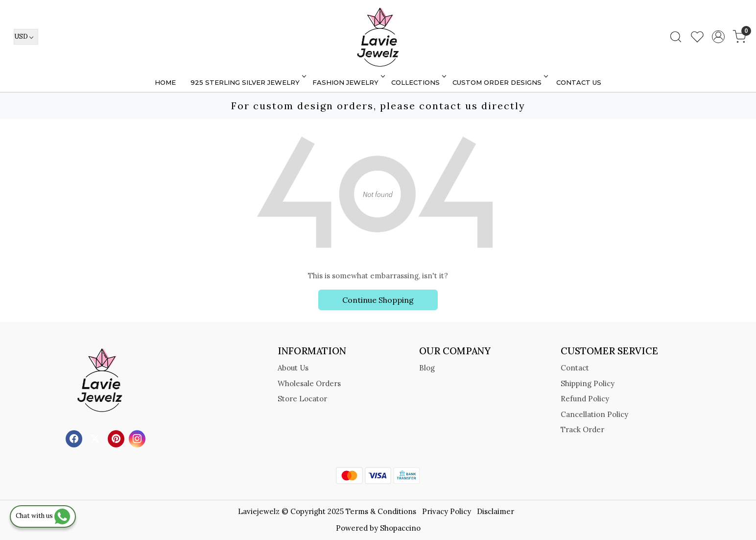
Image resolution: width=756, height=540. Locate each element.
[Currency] (26, 37)
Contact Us (579, 82)
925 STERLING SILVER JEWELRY (248, 82)
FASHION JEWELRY (348, 82)
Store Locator (302, 399)
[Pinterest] (117, 438)
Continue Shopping (378, 300)
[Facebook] (75, 438)
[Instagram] (138, 438)
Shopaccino (400, 528)
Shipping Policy (588, 383)
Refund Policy (585, 399)
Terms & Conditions (381, 511)
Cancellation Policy (594, 414)
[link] (676, 37)
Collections (418, 82)
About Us (293, 368)
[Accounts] (718, 37)
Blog (427, 368)
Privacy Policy (447, 511)
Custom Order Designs (499, 82)
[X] (96, 438)
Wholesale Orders (309, 383)
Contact (575, 368)
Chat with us (43, 516)
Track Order (582, 430)
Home (165, 82)
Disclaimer (496, 511)
